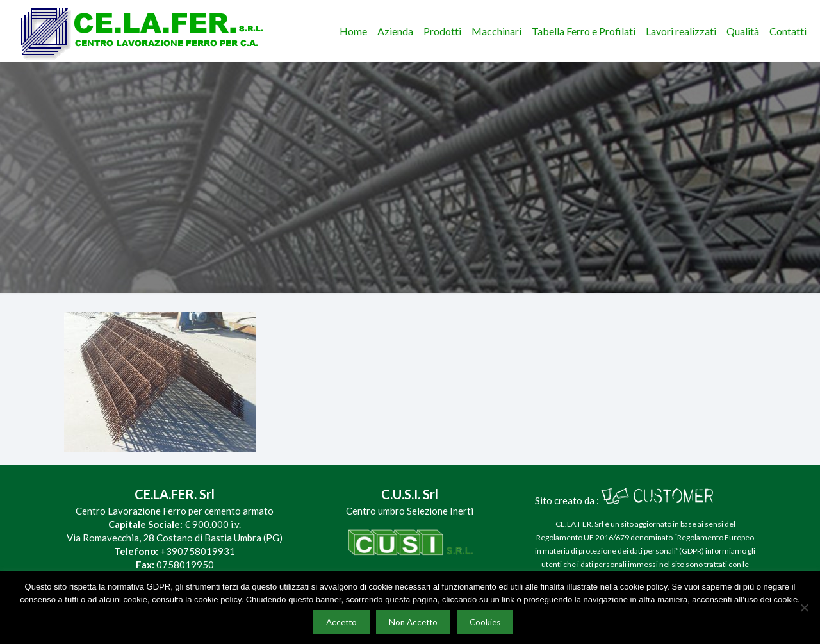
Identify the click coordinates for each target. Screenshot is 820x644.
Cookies (485, 622)
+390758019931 (198, 551)
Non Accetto (413, 622)
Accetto (341, 622)
